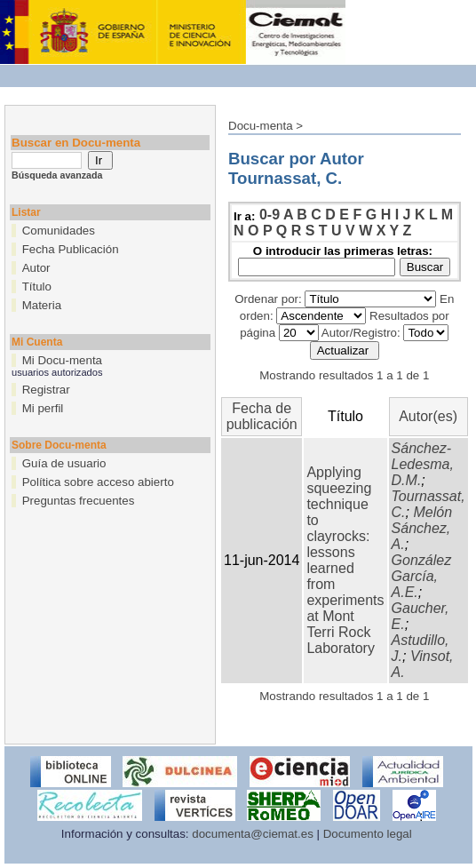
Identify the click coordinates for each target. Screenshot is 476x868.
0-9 (270, 215)
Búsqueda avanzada (57, 175)
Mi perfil (43, 408)
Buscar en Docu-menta (76, 143)
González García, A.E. (422, 576)
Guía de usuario (64, 463)
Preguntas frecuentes (79, 501)
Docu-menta (261, 126)
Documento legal (368, 834)
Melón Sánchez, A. (422, 528)
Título (37, 287)
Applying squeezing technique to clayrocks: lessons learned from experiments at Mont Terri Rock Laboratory (345, 560)
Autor (36, 268)
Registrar (46, 390)
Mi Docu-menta (62, 360)
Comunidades (59, 231)
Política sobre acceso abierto (98, 482)
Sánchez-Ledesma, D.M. (423, 464)
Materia (42, 305)
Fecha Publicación (71, 249)
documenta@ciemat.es (253, 834)
